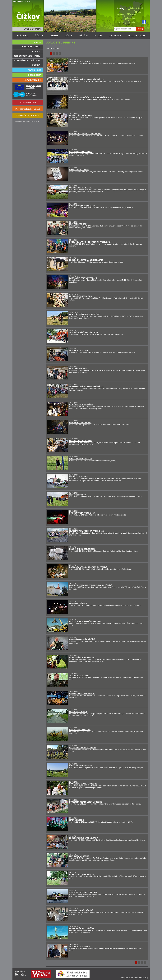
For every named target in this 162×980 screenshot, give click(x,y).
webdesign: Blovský (141, 977)
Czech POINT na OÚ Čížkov (32, 94)
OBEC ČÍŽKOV (35, 75)
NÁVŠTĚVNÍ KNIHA (33, 80)
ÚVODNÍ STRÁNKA (33, 29)
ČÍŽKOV (39, 36)
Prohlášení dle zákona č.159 (28, 109)
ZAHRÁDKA (115, 36)
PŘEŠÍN (98, 36)
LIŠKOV (69, 36)
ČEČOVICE (23, 36)
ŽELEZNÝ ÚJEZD (136, 36)
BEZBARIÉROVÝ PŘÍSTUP (22, 1)
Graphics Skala (127, 977)
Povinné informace (28, 103)
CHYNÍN (54, 36)
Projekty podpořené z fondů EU (34, 87)
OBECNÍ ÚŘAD (35, 70)
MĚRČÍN (83, 36)
